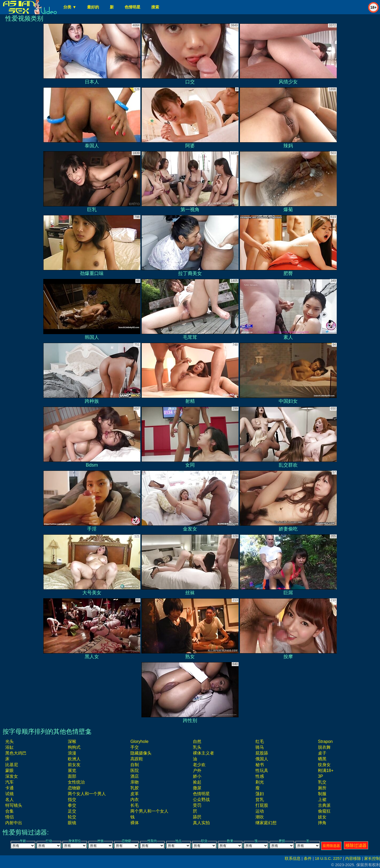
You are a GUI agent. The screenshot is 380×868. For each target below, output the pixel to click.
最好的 (93, 7)
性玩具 (262, 770)
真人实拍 (201, 823)
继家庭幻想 (266, 823)
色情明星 (132, 7)
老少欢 (199, 765)
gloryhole (139, 741)
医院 (135, 770)
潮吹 (260, 817)
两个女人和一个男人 (87, 794)
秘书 (260, 765)
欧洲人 (74, 759)
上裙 (322, 800)
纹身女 (324, 765)
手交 (135, 747)
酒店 (135, 776)
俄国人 (262, 759)
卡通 (9, 788)
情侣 (9, 817)
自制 (135, 765)
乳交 (322, 782)
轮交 (72, 817)
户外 (197, 770)
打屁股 (262, 805)
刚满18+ (326, 770)
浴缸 (9, 747)
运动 (260, 811)
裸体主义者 (203, 753)
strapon (325, 741)
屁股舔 (262, 753)
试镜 (9, 794)
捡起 (197, 782)
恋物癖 (74, 788)
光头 (9, 741)
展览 (72, 770)
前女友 (74, 765)
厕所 (322, 788)
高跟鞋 (137, 759)
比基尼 (12, 765)
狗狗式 (74, 747)
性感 (260, 776)
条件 (308, 858)
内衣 (135, 800)
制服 (322, 794)
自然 (197, 741)
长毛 (135, 805)
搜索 (155, 7)
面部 (72, 776)
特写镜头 (14, 805)
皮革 (135, 794)
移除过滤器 (356, 845)
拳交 (72, 805)
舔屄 (197, 817)
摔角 (322, 823)
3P (321, 776)
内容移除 (353, 858)
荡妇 (260, 794)
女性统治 (76, 782)
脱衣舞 (324, 747)
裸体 (135, 823)
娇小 (197, 776)
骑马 (260, 747)
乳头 (197, 747)
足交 (72, 811)
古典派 (324, 805)
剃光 (260, 782)
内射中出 (14, 823)
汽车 (9, 782)
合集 (9, 811)
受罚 (197, 805)
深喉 (72, 741)
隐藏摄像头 (141, 753)
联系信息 (293, 858)
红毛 (260, 741)
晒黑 (322, 759)
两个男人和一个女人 (149, 811)
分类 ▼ (70, 7)
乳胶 (135, 788)
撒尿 (197, 788)
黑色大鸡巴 (16, 753)
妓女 (322, 817)
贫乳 (260, 800)
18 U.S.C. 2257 (328, 858)
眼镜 (72, 823)
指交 (72, 800)
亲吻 (135, 782)
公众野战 (201, 800)
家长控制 (372, 858)
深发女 (12, 776)
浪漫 (72, 753)
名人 (9, 800)
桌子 (322, 753)
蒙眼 (9, 770)
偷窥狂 (324, 811)
